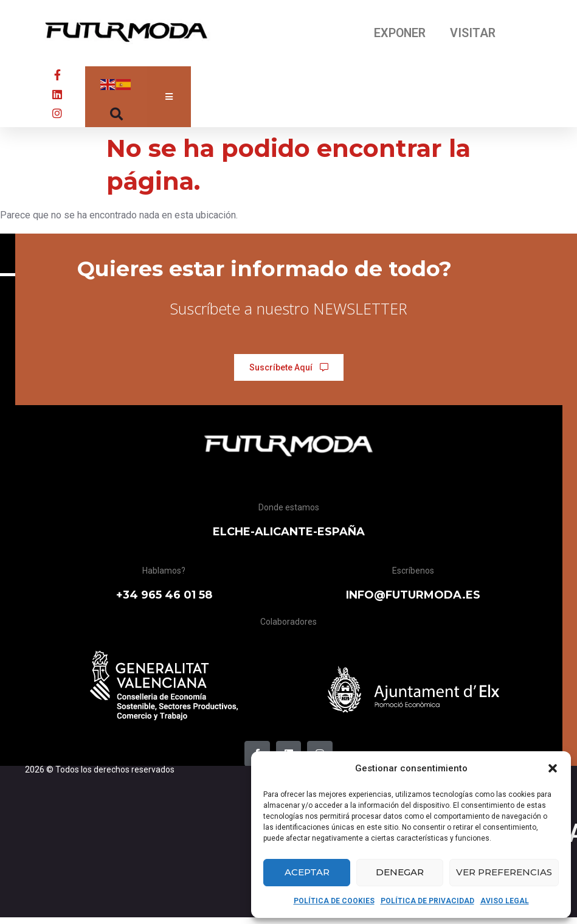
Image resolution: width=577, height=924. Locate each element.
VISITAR (474, 33)
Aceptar (307, 872)
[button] (553, 768)
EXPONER (399, 33)
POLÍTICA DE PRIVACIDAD (427, 901)
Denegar (400, 872)
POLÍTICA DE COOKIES (334, 901)
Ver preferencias (504, 872)
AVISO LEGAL (505, 901)
